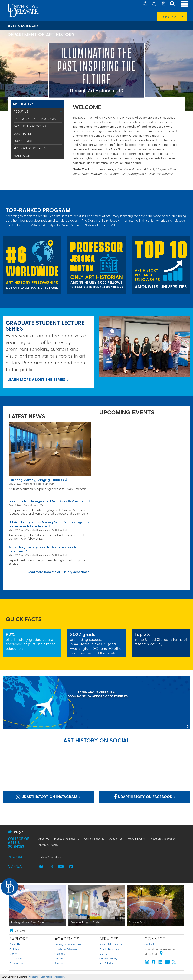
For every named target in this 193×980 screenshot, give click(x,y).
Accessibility (60, 977)
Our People (23, 133)
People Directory (109, 949)
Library (59, 958)
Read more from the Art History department (59, 572)
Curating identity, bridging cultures (36, 480)
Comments (34, 977)
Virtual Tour (16, 958)
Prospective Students (67, 839)
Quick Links (169, 17)
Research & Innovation (163, 839)
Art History (23, 104)
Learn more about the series (36, 379)
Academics (116, 839)
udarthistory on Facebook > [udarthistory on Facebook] (145, 797)
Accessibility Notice (111, 944)
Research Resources (30, 148)
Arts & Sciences (23, 26)
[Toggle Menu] (61, 111)
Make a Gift (23, 156)
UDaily (13, 954)
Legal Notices (46, 977)
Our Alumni (23, 141)
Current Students (94, 839)
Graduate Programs (30, 126)
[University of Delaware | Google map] (161, 954)
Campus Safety (108, 958)
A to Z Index (106, 963)
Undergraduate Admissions (70, 944)
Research (60, 963)
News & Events (136, 839)
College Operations (50, 857)
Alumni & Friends (48, 845)
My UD (103, 954)
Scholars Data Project (63, 216)
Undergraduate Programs (35, 119)
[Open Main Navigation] (185, 4)
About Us (21, 111)
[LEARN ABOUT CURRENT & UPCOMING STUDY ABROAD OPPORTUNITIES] (96, 703)
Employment (17, 963)
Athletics (14, 949)
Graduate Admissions (67, 949)
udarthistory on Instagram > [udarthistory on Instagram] (48, 797)
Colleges (60, 954)
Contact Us (151, 944)
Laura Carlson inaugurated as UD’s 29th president (48, 501)
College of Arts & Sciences (18, 842)
